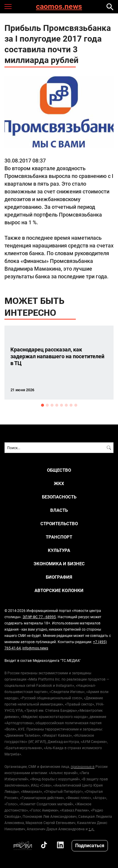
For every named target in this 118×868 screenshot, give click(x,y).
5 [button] (62, 405)
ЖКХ (59, 483)
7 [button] (71, 405)
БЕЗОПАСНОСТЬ (59, 497)
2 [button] (47, 405)
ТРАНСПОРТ (59, 537)
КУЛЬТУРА (59, 550)
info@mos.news (35, 648)
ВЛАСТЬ (59, 510)
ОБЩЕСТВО (59, 470)
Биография (59, 577)
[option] (59, 363)
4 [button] (57, 405)
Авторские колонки (59, 590)
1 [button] (43, 405)
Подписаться (90, 845)
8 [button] (76, 405)
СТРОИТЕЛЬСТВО (59, 524)
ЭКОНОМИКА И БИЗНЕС (59, 564)
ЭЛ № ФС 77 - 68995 (39, 617)
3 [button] (52, 405)
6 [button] (66, 405)
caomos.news (59, 7)
